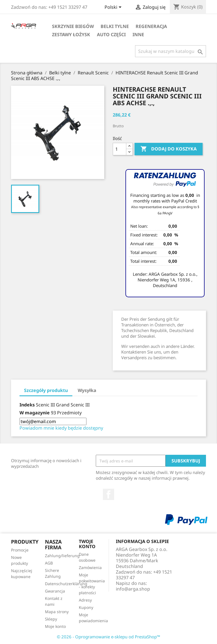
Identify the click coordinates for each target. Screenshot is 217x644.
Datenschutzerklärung (66, 584)
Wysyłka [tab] (87, 390)
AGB (49, 563)
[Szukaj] (171, 51)
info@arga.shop (133, 589)
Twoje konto (87, 544)
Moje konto (55, 626)
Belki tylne (115, 26)
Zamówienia (90, 567)
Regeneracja (151, 26)
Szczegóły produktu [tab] (46, 390)
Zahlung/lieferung (62, 556)
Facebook (108, 494)
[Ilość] (120, 149)
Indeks (27, 405)
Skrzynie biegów (73, 26)
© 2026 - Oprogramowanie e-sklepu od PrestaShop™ (108, 637)
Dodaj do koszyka (169, 149)
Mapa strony (57, 612)
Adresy (85, 600)
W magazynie (35, 413)
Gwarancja (55, 591)
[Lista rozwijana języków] (114, 8)
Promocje (20, 550)
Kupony (86, 607)
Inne (138, 35)
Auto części (111, 35)
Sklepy (51, 619)
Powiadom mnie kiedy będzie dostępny (61, 428)
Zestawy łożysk (71, 35)
